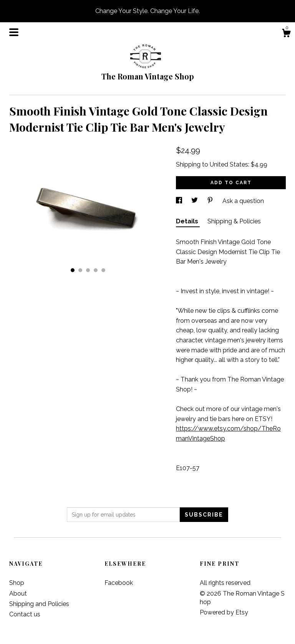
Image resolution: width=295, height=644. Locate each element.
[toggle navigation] (14, 32)
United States (229, 164)
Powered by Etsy (224, 612)
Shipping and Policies (39, 604)
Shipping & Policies (234, 221)
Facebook (119, 583)
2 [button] (80, 270)
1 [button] (73, 270)
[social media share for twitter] (195, 201)
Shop (17, 583)
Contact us (25, 614)
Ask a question (243, 201)
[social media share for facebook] (180, 201)
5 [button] (103, 270)
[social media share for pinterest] (211, 201)
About (18, 594)
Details (188, 221)
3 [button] (88, 270)
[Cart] (286, 34)
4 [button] (96, 270)
